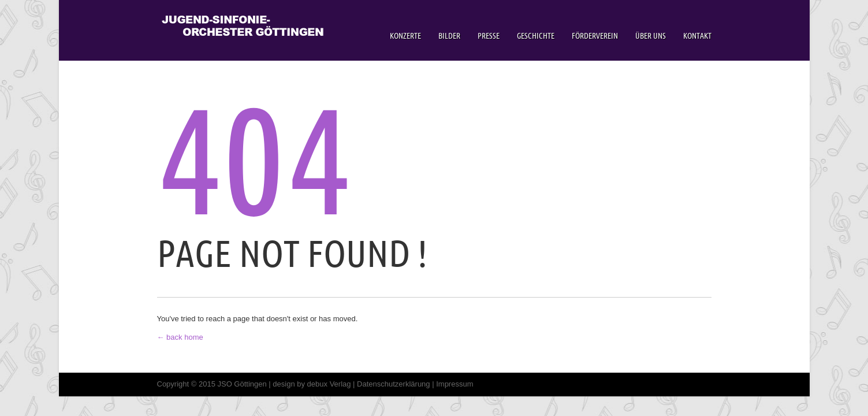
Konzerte (405, 36)
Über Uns (651, 36)
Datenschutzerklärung (393, 384)
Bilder (449, 36)
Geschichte (536, 36)
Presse (489, 36)
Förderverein (595, 36)
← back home (180, 337)
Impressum (455, 384)
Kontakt (697, 36)
